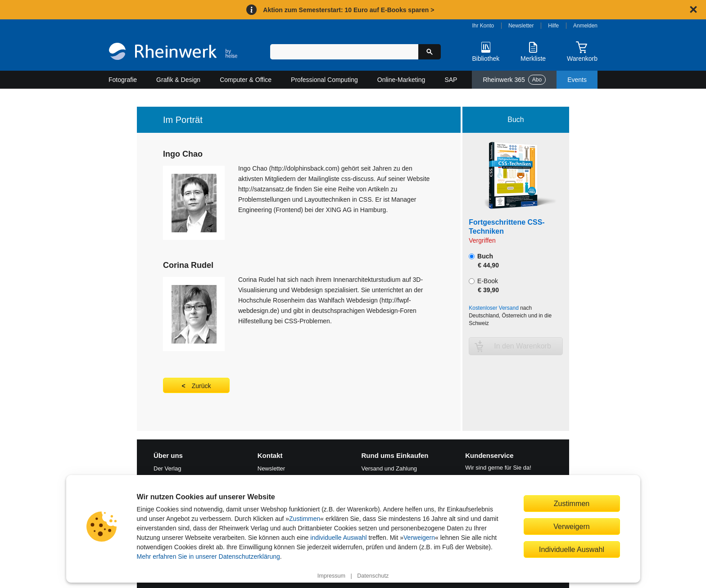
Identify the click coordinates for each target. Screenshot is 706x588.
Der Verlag (167, 468)
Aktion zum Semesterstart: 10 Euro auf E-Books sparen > (348, 10)
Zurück (201, 386)
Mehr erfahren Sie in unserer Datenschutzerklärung (208, 556)
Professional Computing (324, 80)
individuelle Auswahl (338, 538)
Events (577, 80)
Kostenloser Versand (494, 308)
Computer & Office (246, 80)
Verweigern (419, 538)
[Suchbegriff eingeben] (344, 52)
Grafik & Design (178, 80)
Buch (484, 261)
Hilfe (553, 26)
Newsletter (521, 26)
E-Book (484, 285)
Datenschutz (373, 576)
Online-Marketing (401, 80)
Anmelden (585, 26)
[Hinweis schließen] (693, 9)
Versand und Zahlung (389, 468)
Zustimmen (305, 519)
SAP (451, 80)
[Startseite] (173, 52)
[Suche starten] (430, 52)
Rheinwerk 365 (514, 80)
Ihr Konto (483, 26)
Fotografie (123, 80)
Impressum (331, 576)
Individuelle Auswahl (572, 549)
